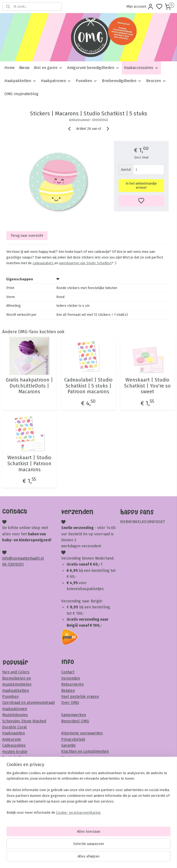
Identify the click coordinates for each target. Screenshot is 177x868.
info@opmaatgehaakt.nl (23, 558)
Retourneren (72, 684)
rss (120, 858)
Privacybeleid (73, 739)
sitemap (109, 858)
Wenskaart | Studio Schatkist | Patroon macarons (29, 464)
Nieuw (24, 68)
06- (5, 564)
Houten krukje (15, 752)
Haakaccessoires (141, 68)
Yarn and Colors (16, 672)
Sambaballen (14, 758)
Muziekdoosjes (15, 715)
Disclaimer (70, 758)
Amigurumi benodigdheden (93, 68)
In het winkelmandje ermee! (141, 185)
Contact (68, 672)
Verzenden (71, 678)
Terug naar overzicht (27, 235)
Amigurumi (11, 739)
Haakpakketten (20, 81)
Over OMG (70, 703)
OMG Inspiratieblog (21, 94)
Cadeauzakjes (14, 745)
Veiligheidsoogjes (17, 764)
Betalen (68, 691)
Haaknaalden (14, 733)
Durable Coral (14, 727)
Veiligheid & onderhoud (82, 764)
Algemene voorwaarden (82, 733)
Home (10, 68)
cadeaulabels (43, 263)
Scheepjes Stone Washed (24, 721)
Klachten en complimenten (85, 751)
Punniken (87, 81)
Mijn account (140, 7)
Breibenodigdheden (122, 81)
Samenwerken (74, 715)
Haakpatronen (56, 81)
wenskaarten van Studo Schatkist (85, 263)
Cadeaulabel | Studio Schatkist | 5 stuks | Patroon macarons (88, 386)
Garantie (68, 745)
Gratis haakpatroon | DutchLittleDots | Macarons (29, 386)
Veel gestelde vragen (80, 697)
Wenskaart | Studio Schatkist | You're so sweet (147, 386)
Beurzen (156, 81)
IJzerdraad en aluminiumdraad (28, 703)
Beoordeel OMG (75, 721)
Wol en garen (48, 68)
